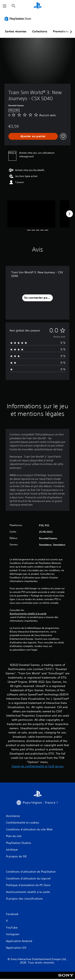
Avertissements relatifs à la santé (28, 614)
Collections (40, 31)
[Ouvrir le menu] (5, 6)
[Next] (69, 214)
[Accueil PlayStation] (38, 6)
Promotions (61, 31)
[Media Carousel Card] (31, 214)
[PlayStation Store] (19, 19)
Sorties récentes (16, 31)
